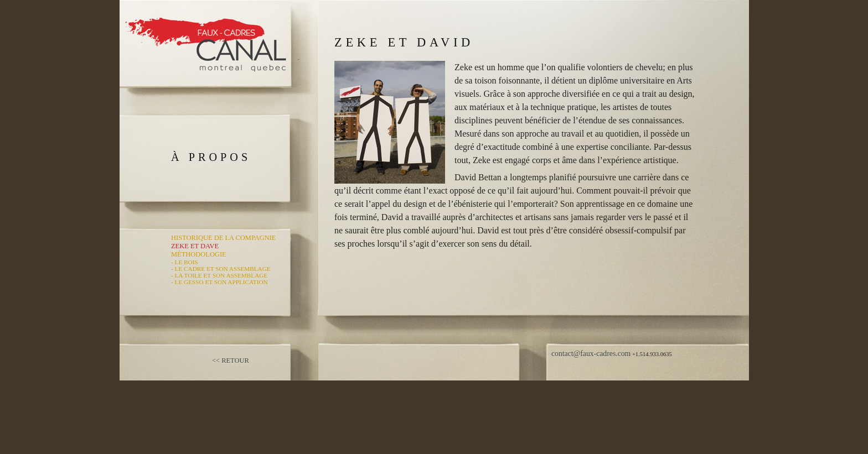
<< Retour (231, 361)
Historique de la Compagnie (223, 238)
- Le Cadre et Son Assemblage (221, 269)
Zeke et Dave (195, 246)
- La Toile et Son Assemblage (219, 275)
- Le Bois (185, 262)
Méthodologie (199, 254)
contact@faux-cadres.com (591, 354)
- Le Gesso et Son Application (219, 282)
